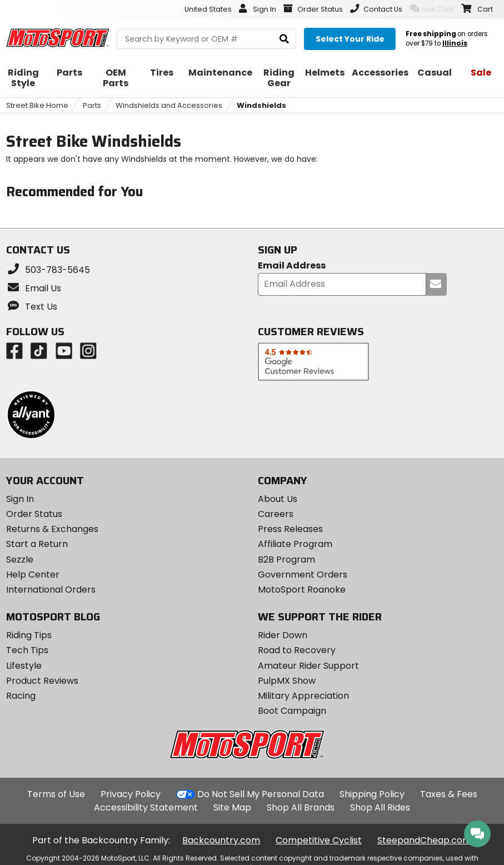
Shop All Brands (301, 807)
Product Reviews (42, 681)
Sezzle (20, 560)
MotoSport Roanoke (302, 590)
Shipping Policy (372, 794)
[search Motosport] (206, 39)
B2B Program (286, 560)
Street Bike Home (37, 105)
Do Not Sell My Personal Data (261, 794)
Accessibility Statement (146, 807)
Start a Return (37, 544)
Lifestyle (24, 666)
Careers (276, 514)
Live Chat (432, 9)
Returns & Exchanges (52, 529)
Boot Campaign (292, 711)
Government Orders (303, 575)
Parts (92, 105)
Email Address (292, 266)
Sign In (20, 499)
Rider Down (283, 635)
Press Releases (290, 529)
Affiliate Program (295, 544)
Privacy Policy (131, 794)
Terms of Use (56, 794)
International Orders (51, 590)
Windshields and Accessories (169, 105)
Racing (21, 696)
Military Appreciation (303, 696)
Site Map (232, 807)
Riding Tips (29, 635)
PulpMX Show (287, 681)
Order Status (34, 514)
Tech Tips (27, 650)
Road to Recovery (297, 650)
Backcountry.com (221, 840)
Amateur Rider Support (308, 666)
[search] (284, 39)
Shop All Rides (380, 807)
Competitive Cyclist (319, 840)
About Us (278, 499)
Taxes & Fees (449, 794)
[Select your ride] (350, 39)
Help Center (33, 575)
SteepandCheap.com (424, 840)
